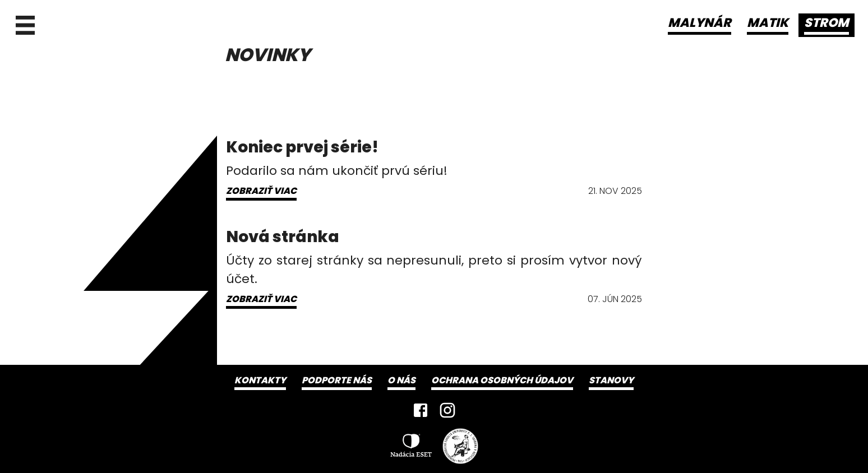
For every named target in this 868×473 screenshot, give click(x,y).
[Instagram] (447, 410)
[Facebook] (421, 410)
